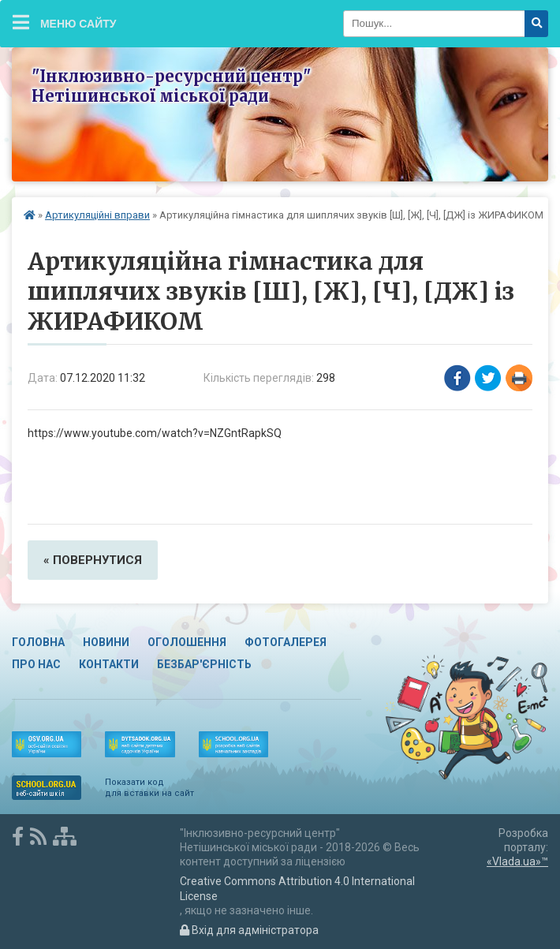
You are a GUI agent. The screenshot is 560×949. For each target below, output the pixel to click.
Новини (106, 642)
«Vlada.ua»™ (517, 861)
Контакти (109, 664)
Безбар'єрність (204, 664)
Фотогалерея (286, 642)
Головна (38, 642)
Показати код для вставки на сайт (149, 788)
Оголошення (187, 642)
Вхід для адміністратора (249, 930)
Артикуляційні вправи (97, 215)
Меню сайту (65, 22)
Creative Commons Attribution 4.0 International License (297, 888)
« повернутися (93, 560)
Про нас (36, 664)
